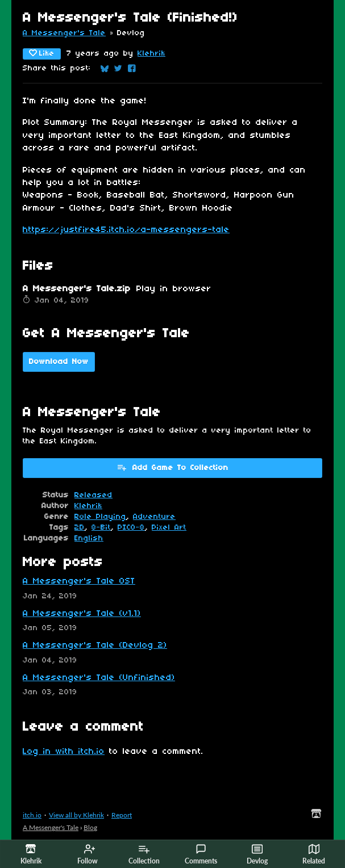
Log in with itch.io (64, 752)
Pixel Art (169, 528)
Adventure (154, 517)
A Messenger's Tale (64, 33)
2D (80, 528)
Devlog (257, 854)
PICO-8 (131, 528)
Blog (90, 827)
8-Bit (101, 528)
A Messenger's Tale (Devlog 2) (95, 645)
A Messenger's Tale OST (79, 581)
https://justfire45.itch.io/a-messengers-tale (126, 230)
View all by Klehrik (76, 815)
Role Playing (100, 517)
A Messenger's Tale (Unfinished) (99, 678)
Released (93, 495)
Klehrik (151, 54)
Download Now (59, 362)
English (89, 538)
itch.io (32, 815)
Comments (201, 854)
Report (122, 815)
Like (42, 53)
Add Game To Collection (173, 467)
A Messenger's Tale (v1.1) (82, 614)
